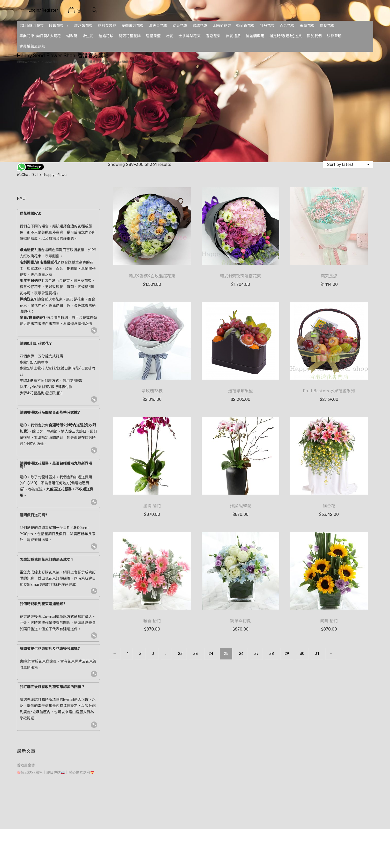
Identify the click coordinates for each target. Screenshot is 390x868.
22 (180, 654)
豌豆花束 (180, 26)
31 (317, 654)
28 (272, 654)
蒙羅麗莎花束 (133, 26)
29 (287, 654)
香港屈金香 (26, 765)
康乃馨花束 (84, 26)
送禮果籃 (153, 36)
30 (302, 654)
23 (196, 654)
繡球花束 (200, 26)
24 (211, 654)
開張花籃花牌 (130, 36)
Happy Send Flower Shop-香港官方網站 (63, 56)
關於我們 (314, 36)
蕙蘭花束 (307, 26)
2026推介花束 (32, 26)
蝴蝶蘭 (72, 36)
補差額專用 (255, 36)
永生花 (88, 36)
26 (241, 654)
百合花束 (287, 26)
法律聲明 (334, 36)
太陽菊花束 (222, 26)
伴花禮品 (233, 36)
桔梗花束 (327, 26)
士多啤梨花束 (190, 36)
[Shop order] (348, 164)
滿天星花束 (158, 26)
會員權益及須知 (32, 46)
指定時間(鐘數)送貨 (286, 36)
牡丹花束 (267, 26)
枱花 (170, 36)
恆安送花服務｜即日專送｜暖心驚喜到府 (56, 773)
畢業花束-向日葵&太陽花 (40, 36)
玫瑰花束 (59, 26)
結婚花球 (106, 36)
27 (256, 654)
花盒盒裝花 (107, 26)
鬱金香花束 (245, 26)
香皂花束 (213, 36)
